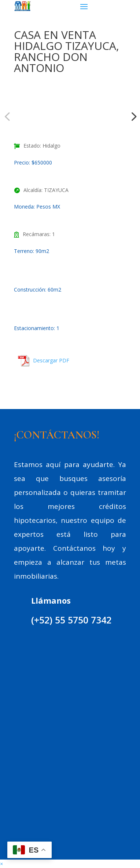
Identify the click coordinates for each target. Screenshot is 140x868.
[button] (1, 864)
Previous (8, 116)
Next (132, 116)
